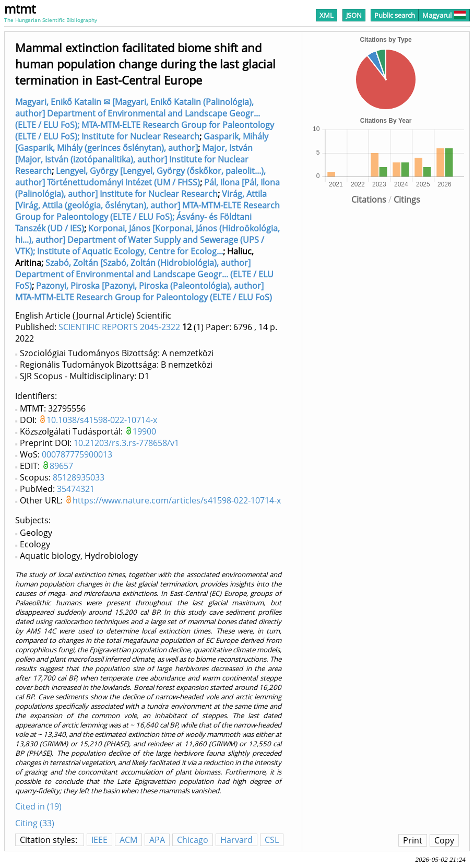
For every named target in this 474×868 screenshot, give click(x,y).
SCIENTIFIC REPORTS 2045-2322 (119, 327)
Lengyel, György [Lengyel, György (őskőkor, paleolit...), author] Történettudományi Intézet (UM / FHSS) (140, 177)
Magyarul (444, 15)
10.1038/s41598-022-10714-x (102, 420)
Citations (369, 200)
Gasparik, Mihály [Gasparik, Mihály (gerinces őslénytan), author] (142, 142)
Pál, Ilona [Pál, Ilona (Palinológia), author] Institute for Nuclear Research (147, 188)
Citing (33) (35, 823)
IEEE (99, 840)
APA (157, 840)
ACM (128, 840)
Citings (407, 200)
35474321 (76, 489)
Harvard (236, 840)
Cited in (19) (38, 806)
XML (327, 15)
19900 (144, 431)
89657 (61, 466)
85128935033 (79, 477)
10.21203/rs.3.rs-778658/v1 (126, 443)
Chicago (193, 840)
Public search (395, 15)
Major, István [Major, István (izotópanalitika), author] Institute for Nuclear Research (134, 159)
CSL (272, 840)
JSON (354, 15)
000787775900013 (77, 454)
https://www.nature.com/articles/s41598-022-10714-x (177, 500)
